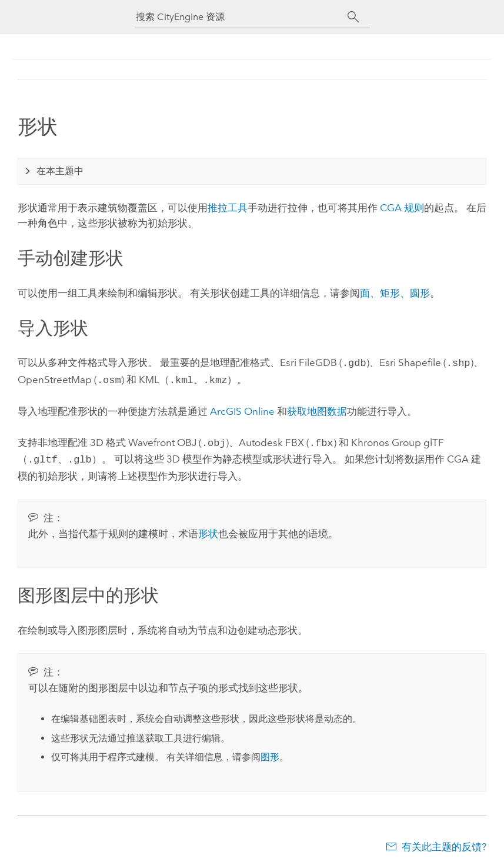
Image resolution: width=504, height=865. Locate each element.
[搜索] (354, 17)
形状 (208, 529)
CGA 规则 (402, 208)
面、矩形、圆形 (395, 293)
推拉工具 (228, 208)
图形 (270, 752)
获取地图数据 (317, 409)
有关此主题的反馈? (444, 842)
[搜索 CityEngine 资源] (242, 17)
